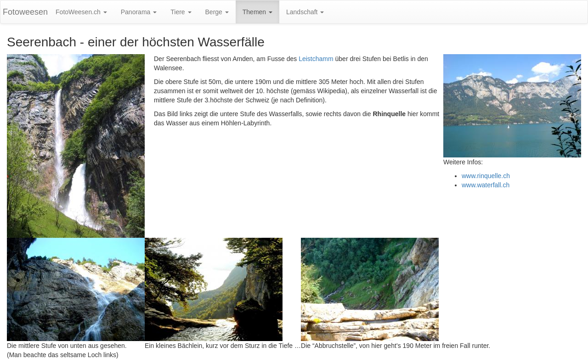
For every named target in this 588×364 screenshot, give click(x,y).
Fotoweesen (25, 12)
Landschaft (305, 12)
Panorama (139, 12)
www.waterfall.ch (486, 185)
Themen (257, 12)
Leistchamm (316, 59)
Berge (217, 12)
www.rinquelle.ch (486, 176)
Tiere (181, 12)
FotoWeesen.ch (81, 12)
